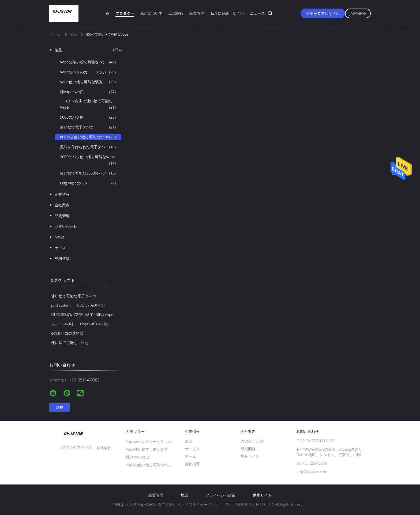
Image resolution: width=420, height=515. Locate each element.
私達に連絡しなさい (227, 13)
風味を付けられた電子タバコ (88, 147)
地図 (185, 495)
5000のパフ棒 (88, 117)
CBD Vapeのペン (91, 305)
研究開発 (248, 449)
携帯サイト (262, 495)
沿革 (189, 441)
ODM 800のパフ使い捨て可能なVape (82, 314)
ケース (60, 248)
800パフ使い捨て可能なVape (88, 137)
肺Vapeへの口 (88, 92)
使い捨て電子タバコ (88, 127)
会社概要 (192, 464)
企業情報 (62, 194)
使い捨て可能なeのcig (70, 342)
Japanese (358, 14)
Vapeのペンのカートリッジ (88, 72)
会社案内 (62, 205)
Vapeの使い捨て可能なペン (88, 62)
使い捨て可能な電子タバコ (74, 296)
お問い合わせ (66, 226)
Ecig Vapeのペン (88, 183)
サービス (192, 449)
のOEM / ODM (252, 441)
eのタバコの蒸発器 (67, 333)
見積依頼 (62, 258)
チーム (190, 456)
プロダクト (125, 13)
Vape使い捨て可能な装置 (88, 82)
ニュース (257, 13)
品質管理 (197, 13)
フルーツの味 (62, 324)
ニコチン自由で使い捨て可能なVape (88, 104)
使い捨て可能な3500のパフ (88, 173)
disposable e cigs (94, 324)
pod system (61, 305)
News (59, 237)
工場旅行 (176, 13)
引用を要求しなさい (323, 13)
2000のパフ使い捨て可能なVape (88, 160)
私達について (151, 13)
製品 (88, 50)
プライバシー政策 (220, 495)
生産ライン (250, 456)
